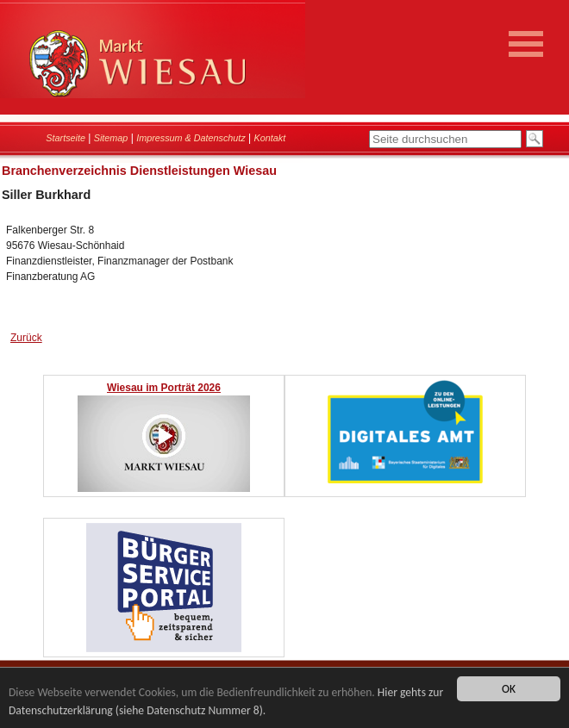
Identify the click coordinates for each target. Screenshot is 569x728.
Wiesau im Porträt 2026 (164, 388)
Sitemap (111, 138)
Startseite (66, 138)
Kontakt (270, 138)
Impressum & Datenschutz (191, 138)
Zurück (26, 338)
